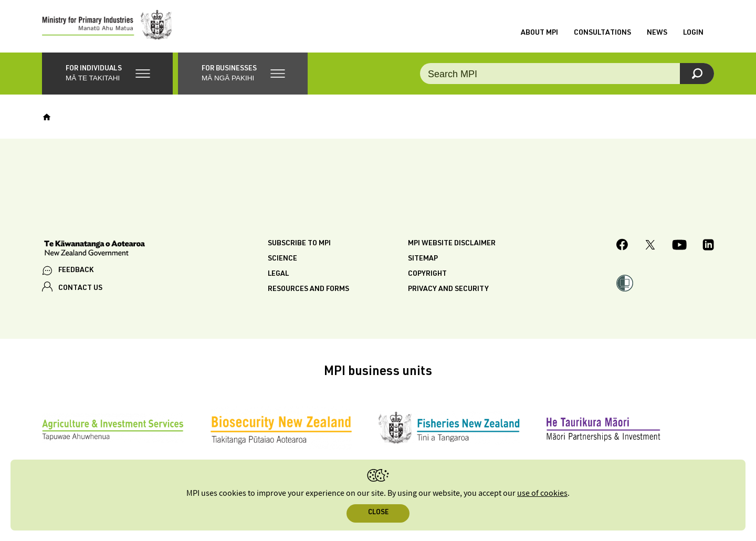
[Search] (697, 74)
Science (282, 259)
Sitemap (423, 259)
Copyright (427, 274)
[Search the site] (567, 74)
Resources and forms (308, 289)
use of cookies (542, 493)
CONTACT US (80, 288)
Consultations (602, 33)
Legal (278, 274)
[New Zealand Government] (94, 249)
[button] (107, 74)
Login (693, 33)
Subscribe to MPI (299, 244)
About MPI (539, 33)
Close (378, 513)
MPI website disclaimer (452, 244)
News (657, 33)
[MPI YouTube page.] (679, 246)
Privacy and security (448, 289)
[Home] (47, 117)
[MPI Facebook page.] (622, 246)
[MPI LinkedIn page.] (708, 246)
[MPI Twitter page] (650, 246)
